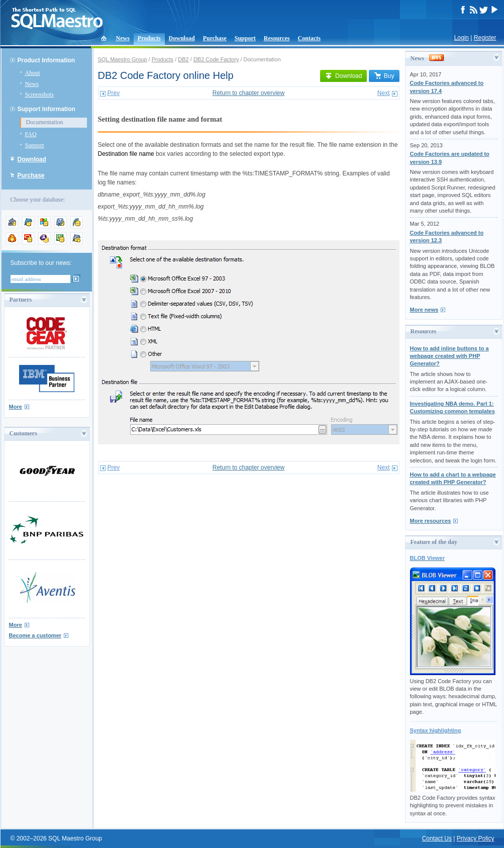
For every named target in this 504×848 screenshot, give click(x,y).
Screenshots (39, 95)
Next (384, 93)
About (33, 73)
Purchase (215, 38)
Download (182, 38)
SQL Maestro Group (123, 59)
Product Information (46, 60)
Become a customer (35, 635)
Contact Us (437, 838)
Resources (277, 38)
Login (462, 38)
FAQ (31, 134)
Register (485, 38)
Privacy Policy (476, 838)
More (16, 407)
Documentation (45, 122)
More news (424, 310)
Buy (384, 76)
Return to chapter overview (248, 93)
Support (245, 38)
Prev (114, 93)
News (123, 38)
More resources (431, 521)
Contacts (309, 38)
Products (149, 38)
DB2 (183, 59)
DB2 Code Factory (216, 59)
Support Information (46, 109)
